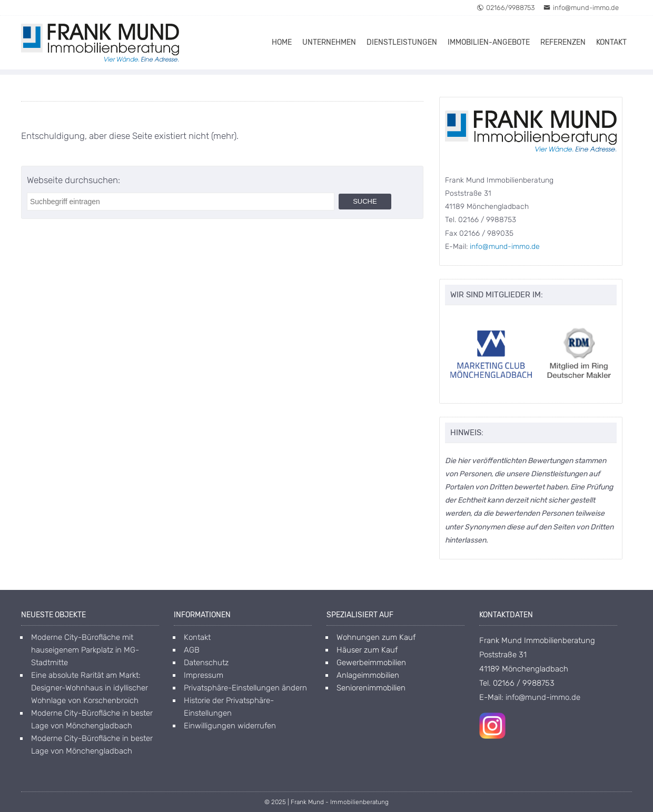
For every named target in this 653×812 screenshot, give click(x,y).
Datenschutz (206, 663)
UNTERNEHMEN (329, 42)
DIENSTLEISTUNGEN (402, 42)
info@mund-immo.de (581, 8)
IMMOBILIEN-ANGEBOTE (489, 42)
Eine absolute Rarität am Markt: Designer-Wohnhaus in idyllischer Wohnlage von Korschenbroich (90, 688)
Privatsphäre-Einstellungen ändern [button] (245, 688)
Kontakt (197, 637)
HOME (282, 42)
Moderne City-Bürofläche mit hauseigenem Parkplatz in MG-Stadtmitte (85, 650)
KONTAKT (611, 42)
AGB (192, 650)
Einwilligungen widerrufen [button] (230, 726)
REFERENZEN (563, 42)
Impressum (204, 675)
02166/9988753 (506, 8)
